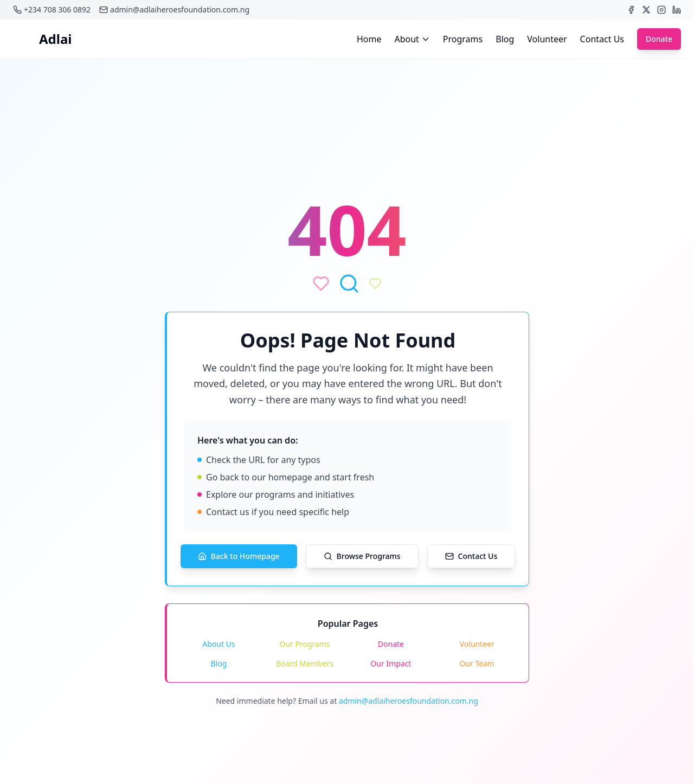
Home (369, 39)
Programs (463, 39)
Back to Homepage (239, 556)
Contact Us (602, 39)
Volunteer (547, 39)
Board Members (305, 663)
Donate (659, 39)
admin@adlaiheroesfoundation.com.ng (409, 701)
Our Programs (305, 644)
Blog (505, 39)
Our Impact (391, 663)
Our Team (477, 663)
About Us (219, 644)
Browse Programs (362, 556)
